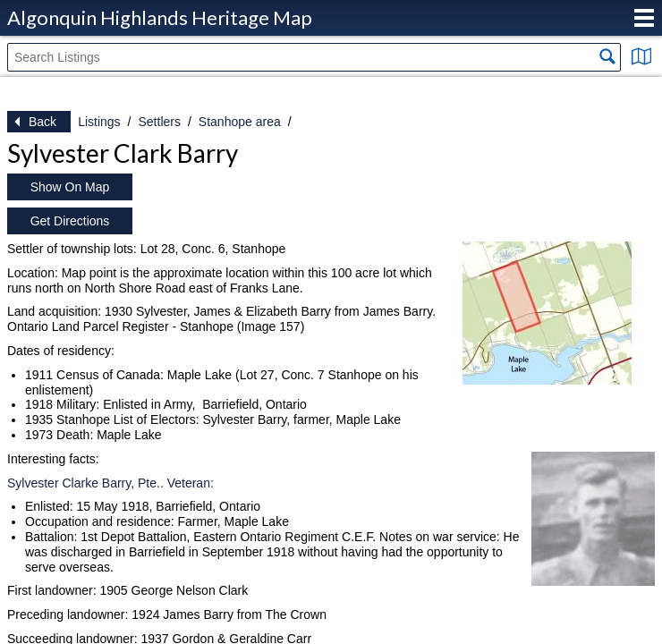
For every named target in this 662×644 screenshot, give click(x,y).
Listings (99, 122)
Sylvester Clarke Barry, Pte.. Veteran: (110, 483)
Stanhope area (240, 122)
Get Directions (70, 221)
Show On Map (70, 187)
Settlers (159, 122)
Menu (644, 18)
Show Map (641, 56)
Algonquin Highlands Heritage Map (160, 17)
